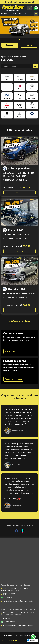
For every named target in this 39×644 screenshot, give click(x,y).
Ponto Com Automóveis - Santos (13, 8)
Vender (29, 45)
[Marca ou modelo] (17, 66)
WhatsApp (36, 8)
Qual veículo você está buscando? (14, 58)
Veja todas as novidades (19, 321)
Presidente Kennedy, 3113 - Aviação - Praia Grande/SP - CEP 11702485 (18, 614)
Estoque (5, 14)
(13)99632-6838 (8, 594)
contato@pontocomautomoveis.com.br (17, 601)
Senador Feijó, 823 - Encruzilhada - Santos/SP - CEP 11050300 (15, 589)
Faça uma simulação (14, 379)
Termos (4, 640)
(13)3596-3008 (7, 618)
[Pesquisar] (35, 66)
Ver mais (19, 193)
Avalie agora (10, 351)
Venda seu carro (18, 14)
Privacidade (13, 640)
